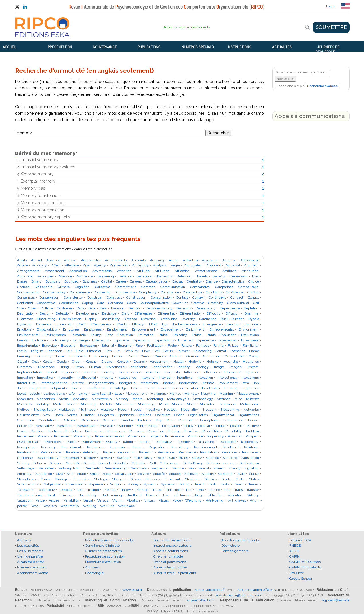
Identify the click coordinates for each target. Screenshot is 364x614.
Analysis (160, 265)
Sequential (160, 468)
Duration (238, 319)
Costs (131, 303)
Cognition (82, 287)
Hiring (64, 367)
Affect (56, 265)
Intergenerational (102, 383)
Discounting (46, 319)
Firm (108, 351)
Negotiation (190, 410)
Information (233, 372)
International (149, 383)
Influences (212, 372)
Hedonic (195, 362)
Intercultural (27, 383)
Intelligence (127, 378)
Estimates (145, 335)
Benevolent (239, 276)
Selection (121, 463)
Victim (117, 500)
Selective (139, 463)
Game (145, 356)
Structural (172, 479)
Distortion (148, 319)
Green (77, 362)
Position (236, 426)
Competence (80, 292)
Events (22, 340)
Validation (235, 495)
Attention (124, 271)
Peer (170, 420)
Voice (177, 500)
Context (198, 297)
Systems (168, 484)
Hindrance (46, 367)
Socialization (125, 474)
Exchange (80, 340)
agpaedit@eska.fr (200, 600)
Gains (132, 356)
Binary (36, 281)
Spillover (191, 474)
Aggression (119, 265)
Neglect (170, 410)
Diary (126, 313)
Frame (254, 351)
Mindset (253, 399)
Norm (59, 415)
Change (212, 281)
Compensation (28, 292)
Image (219, 367)
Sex (191, 468)
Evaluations (250, 335)
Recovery (48, 447)
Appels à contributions (171, 551)
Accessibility (91, 260)
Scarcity (23, 463)
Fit (118, 351)
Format (221, 351)
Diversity (188, 319)
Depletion (251, 308)
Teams (254, 484)
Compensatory (54, 292)
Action (174, 260)
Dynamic (24, 324)
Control (253, 297)
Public (71, 442)
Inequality (172, 372)
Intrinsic (208, 383)
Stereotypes (27, 479)
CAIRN (295, 556)
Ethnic (211, 335)
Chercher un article (168, 556)
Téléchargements (235, 551)
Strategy (101, 479)
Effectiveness (101, 324)
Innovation (25, 378)
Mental (138, 399)
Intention (166, 378)
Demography (206, 308)
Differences (144, 313)
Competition (103, 292)
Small (94, 474)
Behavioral (144, 276)
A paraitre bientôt (30, 562)
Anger (175, 265)
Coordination (69, 303)
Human (95, 367)
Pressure (137, 431)
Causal (177, 281)
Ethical (163, 335)
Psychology (52, 442)
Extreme (125, 346)
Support (116, 484)
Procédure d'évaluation (103, 562)
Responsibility (48, 458)
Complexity (148, 292)
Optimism (163, 415)
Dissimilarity (110, 319)
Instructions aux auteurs (172, 546)
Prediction (73, 431)
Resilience (166, 452)
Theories (109, 490)
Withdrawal (237, 500)
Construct (114, 297)
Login (330, 6)
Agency (100, 265)
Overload (109, 420)
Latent (149, 388)
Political (204, 426)
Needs (136, 410)
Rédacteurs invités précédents (109, 540)
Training (214, 490)
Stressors (152, 479)
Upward (152, 495)
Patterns (145, 420)
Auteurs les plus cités (170, 567)
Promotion (195, 436)
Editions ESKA (300, 540)
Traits (239, 490)
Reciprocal (228, 442)
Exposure (68, 346)
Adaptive (229, 260)
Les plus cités (28, 546)
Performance (233, 420)
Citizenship (43, 287)
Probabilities (212, 431)
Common (148, 287)
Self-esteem (249, 463)
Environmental (28, 335)
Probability (234, 431)
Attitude (143, 271)
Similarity (24, 474)
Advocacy (39, 265)
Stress (136, 479)
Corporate (116, 303)
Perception (187, 420)
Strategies (81, 479)
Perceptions (209, 420)
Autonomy (46, 276)
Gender (176, 356)
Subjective (52, 484)
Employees (93, 329)
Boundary (53, 281)
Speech (175, 474)
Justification (96, 388)
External (108, 346)
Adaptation (210, 260)
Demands (184, 308)
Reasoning (206, 442)
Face (139, 346)
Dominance (208, 319)
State (241, 474)
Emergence (212, 324)
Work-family (70, 506)
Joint (21, 388)
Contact (182, 297)
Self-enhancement (221, 463)
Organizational (223, 415)
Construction (136, 297)
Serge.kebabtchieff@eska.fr (259, 590)
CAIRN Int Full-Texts (305, 567)
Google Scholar (301, 579)
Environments (55, 335)
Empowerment (144, 329)
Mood (163, 404)
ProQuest (297, 573)
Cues (32, 308)
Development (86, 313)
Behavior (125, 276)
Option (179, 415)
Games (160, 356)
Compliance (170, 292)
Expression (88, 346)
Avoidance (85, 276)
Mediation (80, 399)
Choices (23, 287)
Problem (253, 431)
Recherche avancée (322, 86)
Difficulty (214, 313)
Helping (213, 362)
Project (156, 436)
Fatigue (37, 351)
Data (103, 308)
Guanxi (139, 362)
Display (91, 319)
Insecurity (65, 378)
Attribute (229, 271)
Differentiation (191, 313)
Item (245, 383)
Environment (249, 329)
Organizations (248, 415)
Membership (102, 399)
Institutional (87, 378)
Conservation (49, 297)
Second (104, 463)
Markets (191, 394)
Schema (40, 463)
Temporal (66, 490)
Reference (95, 447)
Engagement (171, 329)
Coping (87, 303)
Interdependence (54, 383)
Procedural (25, 436)
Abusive (70, 260)
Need (122, 410)
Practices (54, 431)
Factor (172, 346)
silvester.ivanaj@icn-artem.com (239, 595)
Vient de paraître (30, 556)
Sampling (230, 458)
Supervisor (97, 484)
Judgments (58, 388)
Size (59, 474)
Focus (168, 351)
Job (256, 383)
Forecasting (203, 351)
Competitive (126, 292)
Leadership (211, 388)
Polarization (171, 426)
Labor (135, 388)
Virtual (149, 500)
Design (45, 313)
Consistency (73, 297)
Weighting (193, 500)
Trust (51, 495)
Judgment (37, 388)
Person (253, 420)
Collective (103, 287)
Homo (79, 367)
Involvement (228, 383)
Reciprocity (250, 442)
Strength (119, 479)
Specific (159, 474)
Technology (46, 490)
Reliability (91, 452)
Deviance (109, 313)
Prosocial (235, 436)
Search (89, 463)
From (60, 356)
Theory (126, 490)
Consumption (161, 297)
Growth (123, 362)
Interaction (205, 378)
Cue (20, 308)
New (47, 415)
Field (80, 351)
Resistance (187, 452)
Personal (24, 426)
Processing (82, 436)
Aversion (65, 276)
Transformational (30, 495)
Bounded (71, 281)
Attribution (250, 271)
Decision (118, 308)
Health (178, 362)
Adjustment (250, 260)
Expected (185, 340)
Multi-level (87, 410)
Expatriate (121, 340)
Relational (231, 447)
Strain (45, 479)
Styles (254, 479)
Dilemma (251, 313)
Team (239, 484)
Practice (37, 431)
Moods (177, 404)
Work (36, 506)
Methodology (203, 399)
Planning (124, 426)
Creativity (216, 303)
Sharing (234, 468)
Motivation (228, 404)
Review (90, 458)
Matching (208, 394)
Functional (76, 356)
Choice (254, 281)
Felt (69, 351)
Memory (122, 399)
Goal (35, 362)
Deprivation (26, 313)
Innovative (45, 378)
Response (25, 458)
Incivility (108, 372)
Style (240, 479)
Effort (153, 324)
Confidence (235, 292)
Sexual (204, 468)
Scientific (73, 463)
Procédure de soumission (105, 556)
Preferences (116, 431)
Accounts (139, 260)
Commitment (126, 287)
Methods (224, 399)
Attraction (182, 271)
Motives (23, 410)
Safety (197, 458)
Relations (251, 447)
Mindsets (24, 404)
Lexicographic (54, 394)
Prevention (156, 431)
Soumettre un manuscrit (172, 540)
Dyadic (254, 319)
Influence (192, 372)
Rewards (122, 458)
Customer (65, 308)
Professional (137, 436)
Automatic (25, 276)
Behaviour (185, 276)
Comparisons (248, 287)
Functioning (99, 356)
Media (64, 399)
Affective (72, 265)
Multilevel (66, 410)
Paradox (127, 420)
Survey (133, 484)
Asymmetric (102, 271)
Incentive (90, 372)
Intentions (185, 378)
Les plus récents (30, 551)
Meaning (226, 394)
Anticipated (193, 265)
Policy (189, 426)
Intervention (188, 383)
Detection (63, 313)
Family (22, 351)
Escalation (125, 335)
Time (200, 490)
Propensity (216, 436)
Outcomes (90, 420)
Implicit (51, 372)
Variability (71, 500)
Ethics (197, 335)
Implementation (29, 372)
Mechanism (46, 399)
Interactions (250, 378)
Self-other (46, 468)
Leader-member (185, 388)
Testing (93, 490)
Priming (174, 431)
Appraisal (233, 265)
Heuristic (231, 362)
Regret (138, 447)
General (193, 356)
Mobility (43, 404)
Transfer (253, 490)
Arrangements (28, 271)
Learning (231, 388)
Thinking (142, 490)
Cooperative (46, 303)
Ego (165, 324)
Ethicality (180, 335)
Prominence (174, 436)
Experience (205, 340)
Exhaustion (101, 340)
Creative (198, 303)
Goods (62, 362)
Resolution (208, 452)
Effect (81, 324)
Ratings (144, 442)
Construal (95, 297)
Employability (47, 329)
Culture (47, 308)
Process (44, 436)
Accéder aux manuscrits (240, 540)
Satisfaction (250, 458)
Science (56, 463)
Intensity (148, 378)
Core (101, 303)
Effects (122, 324)
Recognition (26, 447)
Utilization (215, 495)
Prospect (252, 436)
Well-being (215, 500)
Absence (53, 260)
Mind (238, 399)
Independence (130, 372)
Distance (130, 319)
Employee (71, 329)
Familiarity (251, 346)
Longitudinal (101, 394)
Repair (108, 452)
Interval (169, 383)
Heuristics (251, 362)
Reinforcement (206, 447)
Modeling (88, 404)
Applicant (214, 265)
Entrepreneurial (221, 329)
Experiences (227, 340)
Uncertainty (87, 495)
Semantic (93, 468)
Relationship (27, 452)
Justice (77, 388)
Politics (220, 426)
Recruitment (71, 447)
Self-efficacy (193, 463)
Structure (192, 479)
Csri (256, 303)
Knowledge (118, 388)
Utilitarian (181, 495)
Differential (166, 313)
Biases (22, 281)
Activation (190, 260)
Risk (137, 458)
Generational (235, 356)
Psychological (28, 442)
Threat (157, 490)
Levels (35, 394)
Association (78, 271)
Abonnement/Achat (33, 573)
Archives (24, 540)
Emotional (251, 324)
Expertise (49, 346)
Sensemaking (116, 468)
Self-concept (170, 463)
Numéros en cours (32, 567)
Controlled (25, 303)
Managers (158, 394)
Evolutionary (59, 340)
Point (139, 426)
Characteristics (233, 281)
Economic (64, 324)
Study (226, 479)
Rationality (164, 442)
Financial (94, 351)
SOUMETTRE (331, 27)
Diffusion (232, 313)
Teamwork (25, 490)
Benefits (219, 276)
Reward (106, 458)
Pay (159, 420)
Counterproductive (154, 303)
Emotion (232, 324)
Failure (187, 346)
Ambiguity (140, 265)
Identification (163, 367)
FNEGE (295, 546)
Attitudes (162, 271)
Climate (64, 287)
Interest (78, 383)
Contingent (217, 297)
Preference (94, 431)
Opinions (144, 415)
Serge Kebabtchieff (209, 590)
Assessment (55, 271)
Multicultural (44, 410)
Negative (153, 410)
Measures (25, 399)
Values (54, 500)
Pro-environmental (109, 436)
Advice (22, 265)
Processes (62, 436)
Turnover (67, 495)
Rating (128, 442)
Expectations (164, 340)
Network (210, 410)
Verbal (88, 500)
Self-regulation (70, 468)
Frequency (43, 356)
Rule (171, 458)
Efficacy (138, 324)
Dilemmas (25, 319)
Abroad (37, 260)
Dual (224, 319)
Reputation (126, 452)
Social (107, 474)
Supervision (75, 484)
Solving (144, 474)
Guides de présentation (104, 551)
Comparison (224, 287)
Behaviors (165, 276)
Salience (212, 458)
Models (106, 404)
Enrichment (195, 329)
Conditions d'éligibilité (102, 546)
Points (153, 426)
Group (91, 362)
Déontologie (94, 573)
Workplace (126, 506)
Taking (184, 484)
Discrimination (70, 319)
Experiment (250, 340)
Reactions (185, 442)
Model (71, 404)
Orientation (26, 420)
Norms (72, 415)
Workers (50, 506)
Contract (237, 297)
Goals (48, 362)
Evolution (39, 340)
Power (22, 431)
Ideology (202, 367)
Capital (107, 281)
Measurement (248, 394)
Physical (106, 426)
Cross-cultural (238, 303)
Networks (251, 410)
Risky (148, 458)
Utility (198, 495)
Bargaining (106, 276)
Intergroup (127, 383)
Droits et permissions (170, 562)
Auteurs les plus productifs (175, 573)
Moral (191, 404)
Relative (72, 452)
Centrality (194, 281)
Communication (173, 287)
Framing (24, 356)
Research (146, 452)
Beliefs (202, 276)
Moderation (125, 404)
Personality (43, 426)
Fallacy (233, 346)
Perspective (86, 426)
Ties (189, 490)
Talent (199, 484)
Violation (133, 500)
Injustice (252, 372)
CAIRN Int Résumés (305, 562)
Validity (253, 495)
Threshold (174, 490)
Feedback (54, 351)
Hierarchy (25, 367)
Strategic (62, 479)
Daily (80, 308)
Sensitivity (139, 468)
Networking (230, 410)
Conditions (214, 292)
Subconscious (28, 484)
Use (166, 495)
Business (90, 281)
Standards (226, 474)
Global (22, 362)
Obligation (106, 415)
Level (21, 394)
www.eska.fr (132, 590)
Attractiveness (206, 271)
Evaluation (228, 335)
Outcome (70, 420)
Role (160, 458)
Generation (212, 356)
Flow (146, 351)
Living (83, 394)
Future (118, 356)
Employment (117, 329)
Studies (211, 479)
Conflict (253, 292)
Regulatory (180, 447)
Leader (163, 388)
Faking (218, 346)
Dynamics (44, 324)
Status (254, 474)
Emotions (24, 329)
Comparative (200, 287)
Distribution (169, 319)
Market (175, 394)
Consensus (26, 297)
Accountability (116, 260)
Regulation (157, 447)
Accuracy (157, 260)
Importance (70, 372)
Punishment (91, 442)
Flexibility (131, 351)
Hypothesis (116, 367)
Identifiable (138, 367)
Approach (251, 265)
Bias (255, 276)
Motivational (249, 404)
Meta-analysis (178, 399)
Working (90, 506)
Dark (92, 308)
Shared (219, 468)
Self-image (26, 468)
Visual (164, 500)
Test (80, 490)
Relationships (51, 452)
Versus (103, 500)
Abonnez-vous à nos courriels (187, 27)
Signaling (252, 468)
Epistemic (78, 335)
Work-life (107, 506)
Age (86, 265)
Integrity (107, 378)
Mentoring (155, 399)
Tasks (225, 484)
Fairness (203, 346)
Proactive (191, 431)
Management (136, 394)
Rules (183, 458)
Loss (118, 394)
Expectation (141, 340)
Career (121, 281)
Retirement (71, 458)
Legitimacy (250, 388)
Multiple (107, 410)
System (150, 484)
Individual (153, 372)
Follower (183, 351)
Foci (156, 351)
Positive (253, 426)
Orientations (48, 420)
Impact (253, 367)
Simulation (44, 474)
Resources (230, 452)
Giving (254, 356)
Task (213, 484)
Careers (136, 281)
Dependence (230, 308)
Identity (184, 367)
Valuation (24, 500)
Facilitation (155, 346)
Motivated (208, 404)
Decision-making (159, 308)
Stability (208, 474)
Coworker (180, 303)
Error (109, 335)
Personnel (65, 426)
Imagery (236, 367)
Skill (70, 474)
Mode (58, 404)
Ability (22, 260)
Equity (96, 335)
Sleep (82, 474)
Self (153, 463)
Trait (227, 490)
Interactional (227, 378)
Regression (118, 447)
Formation (238, 351)
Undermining (112, 495)
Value (40, 500)
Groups (107, 362)
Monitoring (146, 404)
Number (88, 415)
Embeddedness (185, 324)
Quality (112, 442)
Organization (198, 415)
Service (178, 468)
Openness (126, 415)
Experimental (27, 346)
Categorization (157, 281)
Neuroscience (28, 415)
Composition (192, 292)
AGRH (294, 551)
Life (72, 394)
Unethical (134, 495)
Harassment (159, 362)
